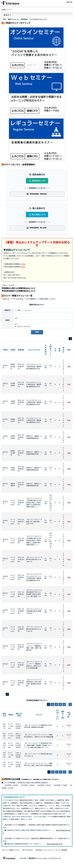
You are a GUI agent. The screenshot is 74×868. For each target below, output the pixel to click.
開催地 (13, 350)
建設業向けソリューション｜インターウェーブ (45, 858)
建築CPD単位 (63, 715)
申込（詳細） (69, 715)
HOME (4, 9)
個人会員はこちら (37, 215)
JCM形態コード (51, 350)
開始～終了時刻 (19, 714)
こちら (23, 264)
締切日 (63, 350)
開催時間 (21, 350)
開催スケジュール (13, 19)
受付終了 (69, 726)
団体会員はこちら (37, 181)
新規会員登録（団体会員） (37, 194)
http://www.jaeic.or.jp (55, 844)
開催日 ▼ (4, 714)
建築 (59, 350)
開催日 (6, 350)
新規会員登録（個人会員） (37, 228)
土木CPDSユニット (57, 714)
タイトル (39, 714)
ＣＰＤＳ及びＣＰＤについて (38, 19)
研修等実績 (24, 19)
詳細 (69, 350)
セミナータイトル (34, 350)
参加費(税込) (45, 350)
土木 (55, 350)
